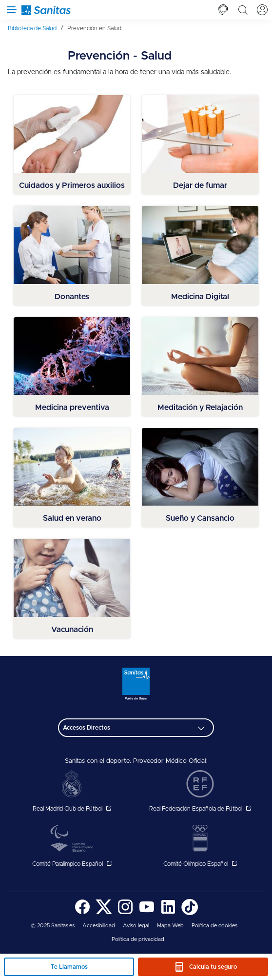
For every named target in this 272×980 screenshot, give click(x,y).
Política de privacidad (138, 939)
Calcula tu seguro (213, 967)
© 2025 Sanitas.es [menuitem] (53, 926)
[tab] (223, 10)
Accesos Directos (87, 728)
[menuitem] (36, 28)
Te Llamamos (69, 967)
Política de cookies (214, 926)
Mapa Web (170, 926)
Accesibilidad (99, 926)
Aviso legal (136, 926)
